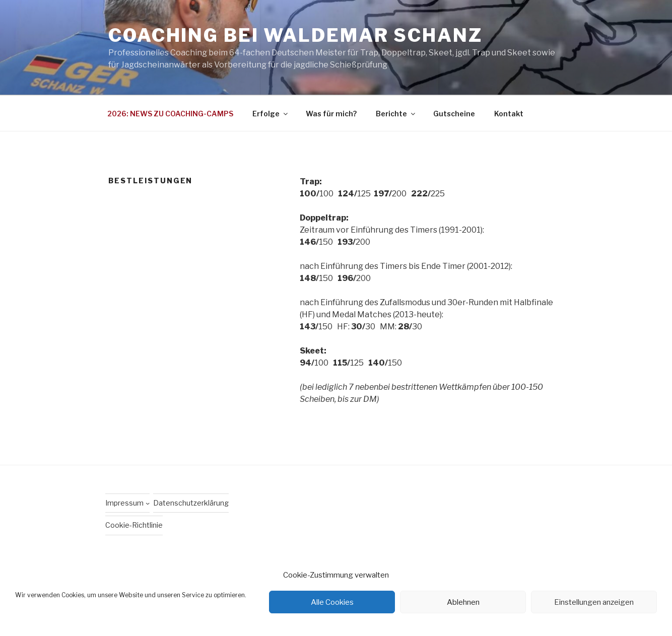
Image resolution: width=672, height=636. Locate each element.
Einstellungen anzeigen (594, 602)
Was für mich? (331, 114)
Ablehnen (463, 602)
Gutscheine (454, 114)
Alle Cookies (332, 602)
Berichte (396, 114)
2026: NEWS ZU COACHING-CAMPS (170, 114)
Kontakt (509, 114)
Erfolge (271, 114)
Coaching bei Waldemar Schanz (295, 35)
